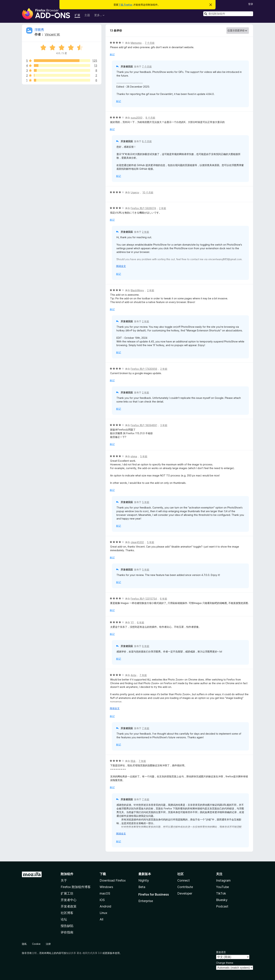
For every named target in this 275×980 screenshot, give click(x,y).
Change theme (225, 963)
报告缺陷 (67, 926)
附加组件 (67, 874)
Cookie (36, 944)
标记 (112, 54)
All (101, 919)
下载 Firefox (125, 5)
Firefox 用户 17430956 (144, 369)
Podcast (222, 906)
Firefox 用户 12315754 (144, 599)
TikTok (221, 893)
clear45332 (137, 542)
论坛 (64, 919)
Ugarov (135, 192)
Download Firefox (113, 880)
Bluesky (222, 900)
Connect (184, 880)
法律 (48, 944)
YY (132, 622)
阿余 (133, 761)
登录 (251, 4)
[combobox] (228, 14)
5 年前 (144, 456)
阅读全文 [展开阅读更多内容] (121, 266)
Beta (142, 887)
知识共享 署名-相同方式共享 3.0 (84, 953)
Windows (106, 887)
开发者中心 (69, 900)
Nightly (144, 880)
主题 (87, 15)
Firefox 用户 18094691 (144, 425)
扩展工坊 (67, 893)
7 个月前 (150, 43)
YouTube (222, 887)
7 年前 (143, 675)
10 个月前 (148, 192)
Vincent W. (52, 34)
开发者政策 (69, 906)
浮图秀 (39, 30)
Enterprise (146, 901)
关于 (64, 880)
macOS (105, 893)
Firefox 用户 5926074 (143, 208)
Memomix (136, 43)
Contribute (185, 887)
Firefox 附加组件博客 (76, 887)
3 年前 (164, 425)
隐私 (24, 944)
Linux (103, 913)
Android (105, 906)
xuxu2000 (137, 118)
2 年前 (163, 208)
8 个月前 (150, 118)
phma (134, 456)
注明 (34, 953)
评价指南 (67, 932)
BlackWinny (137, 290)
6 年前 (164, 599)
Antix (134, 675)
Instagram (223, 880)
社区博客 (67, 913)
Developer (185, 893)
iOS (102, 900)
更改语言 (221, 952)
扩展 (77, 15)
